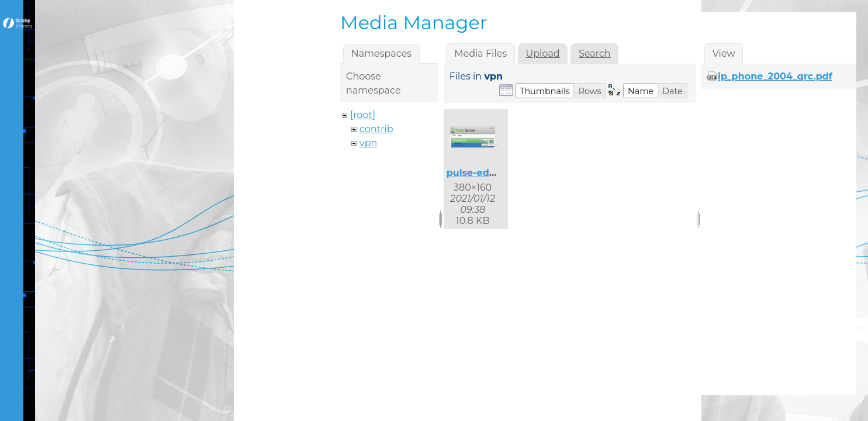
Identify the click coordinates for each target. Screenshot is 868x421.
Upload (543, 54)
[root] (363, 115)
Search (595, 54)
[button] (545, 91)
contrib (376, 129)
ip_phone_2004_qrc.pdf (775, 76)
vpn (368, 143)
